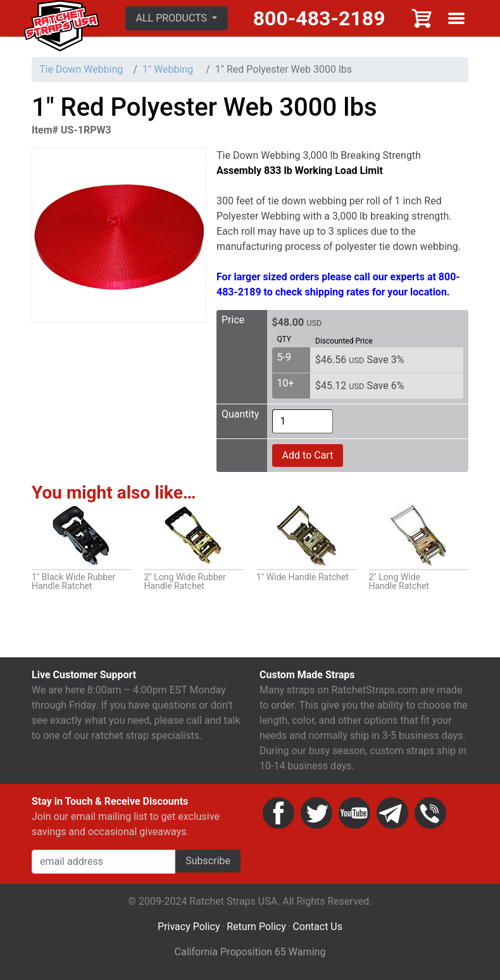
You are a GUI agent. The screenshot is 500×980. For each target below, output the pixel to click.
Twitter (316, 813)
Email (392, 813)
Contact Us (317, 927)
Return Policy (256, 927)
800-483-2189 (319, 18)
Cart (422, 18)
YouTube (354, 813)
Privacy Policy (189, 927)
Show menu (456, 18)
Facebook (278, 813)
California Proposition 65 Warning (250, 952)
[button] (177, 18)
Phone (430, 813)
